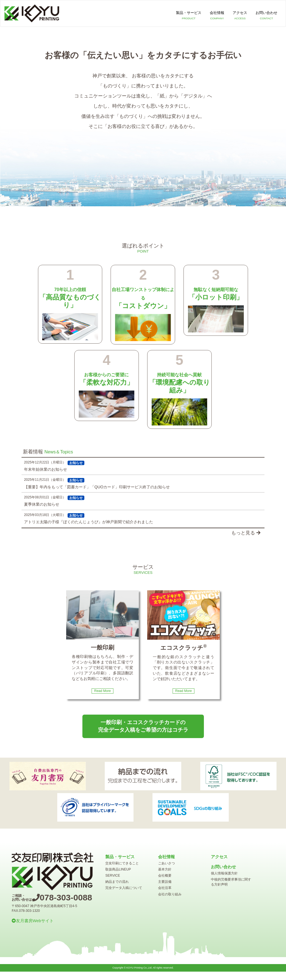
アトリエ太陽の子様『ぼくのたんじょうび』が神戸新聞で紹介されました (89, 522)
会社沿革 (165, 888)
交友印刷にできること (122, 863)
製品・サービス (189, 16)
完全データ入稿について (124, 888)
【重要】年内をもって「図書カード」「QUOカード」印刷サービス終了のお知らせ (97, 487)
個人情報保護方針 (224, 873)
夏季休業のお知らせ (42, 504)
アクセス (240, 16)
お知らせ (76, 463)
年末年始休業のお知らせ (46, 469)
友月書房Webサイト (33, 921)
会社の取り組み (170, 894)
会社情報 (217, 16)
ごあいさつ (166, 863)
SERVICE (113, 876)
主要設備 (165, 882)
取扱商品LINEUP (118, 869)
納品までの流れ (117, 882)
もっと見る (246, 533)
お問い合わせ (266, 16)
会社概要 (165, 876)
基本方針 (165, 869)
